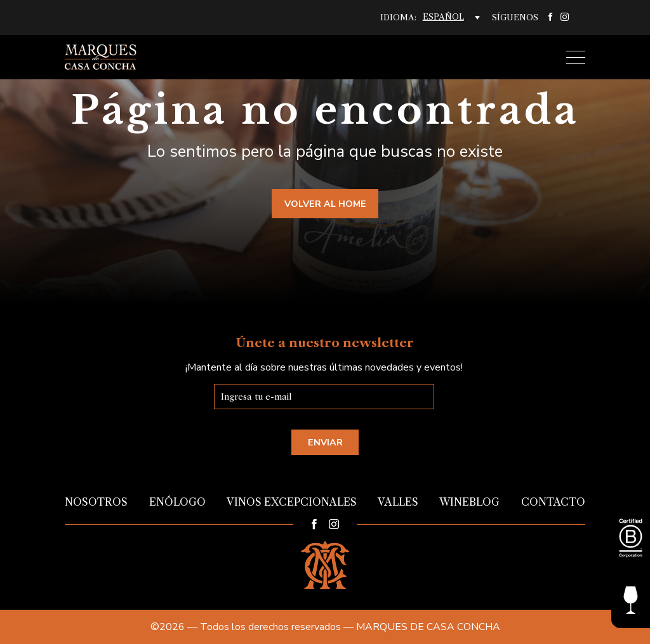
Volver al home (325, 204)
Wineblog (469, 502)
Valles (398, 502)
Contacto (553, 502)
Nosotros (96, 502)
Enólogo (177, 502)
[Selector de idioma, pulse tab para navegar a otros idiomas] (451, 17)
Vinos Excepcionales (292, 502)
